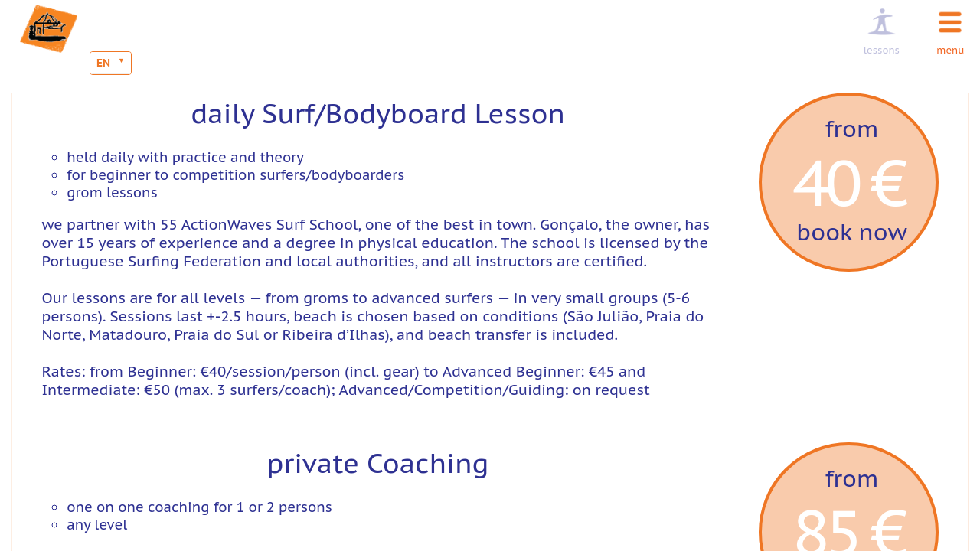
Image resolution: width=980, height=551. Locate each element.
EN (103, 63)
